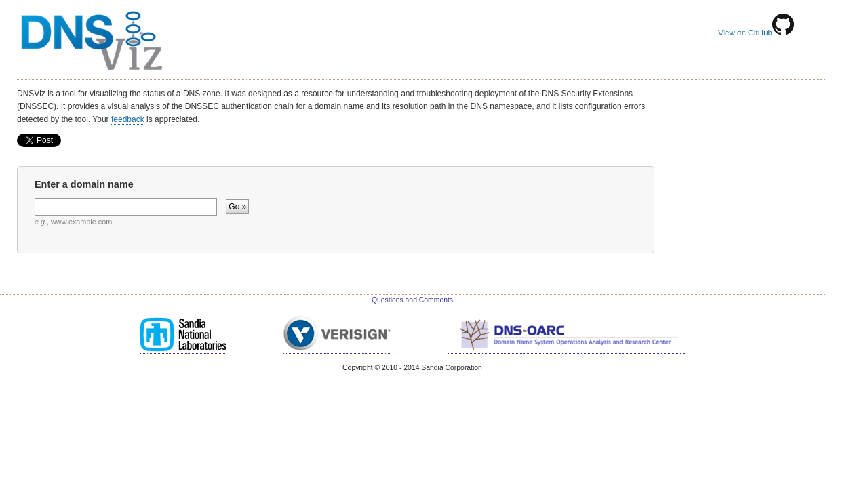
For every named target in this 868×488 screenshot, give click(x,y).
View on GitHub (756, 33)
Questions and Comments (412, 300)
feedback (128, 119)
